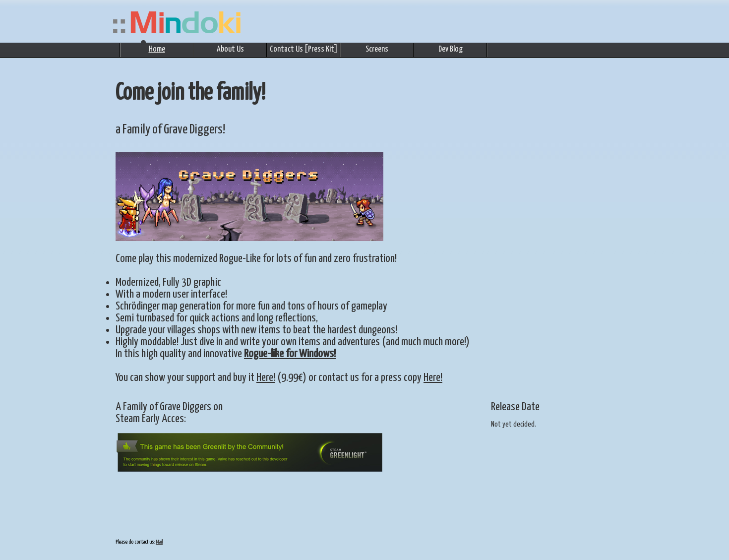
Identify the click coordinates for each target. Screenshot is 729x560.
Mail (159, 542)
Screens (377, 49)
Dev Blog (451, 49)
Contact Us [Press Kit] (304, 49)
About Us (230, 49)
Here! (266, 378)
